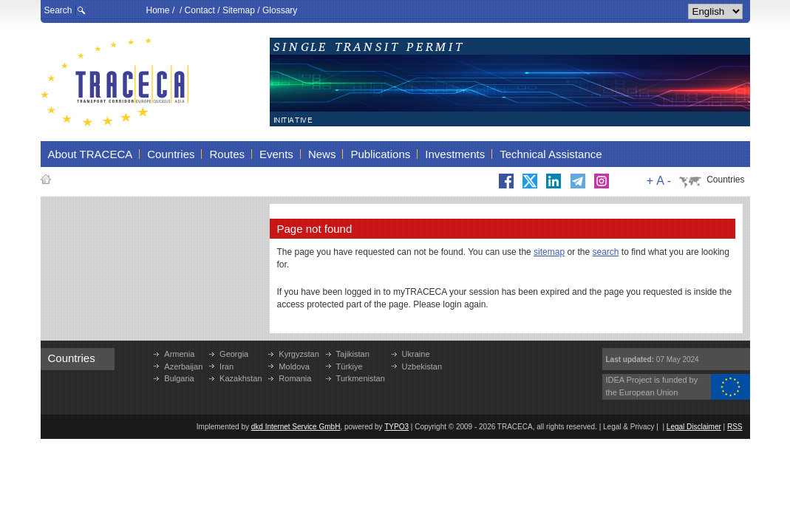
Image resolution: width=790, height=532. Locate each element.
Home (158, 10)
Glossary (280, 10)
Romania (295, 378)
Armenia (179, 354)
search (606, 252)
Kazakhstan (241, 378)
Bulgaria (179, 378)
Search (58, 10)
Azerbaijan (183, 366)
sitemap (549, 252)
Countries (725, 180)
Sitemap (239, 10)
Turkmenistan (361, 378)
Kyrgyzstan (299, 354)
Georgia (234, 354)
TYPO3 (396, 427)
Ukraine (416, 354)
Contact (200, 10)
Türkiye (350, 366)
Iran (227, 366)
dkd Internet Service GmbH (296, 427)
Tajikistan (353, 354)
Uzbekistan (422, 366)
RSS (735, 427)
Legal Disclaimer (694, 427)
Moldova (294, 366)
